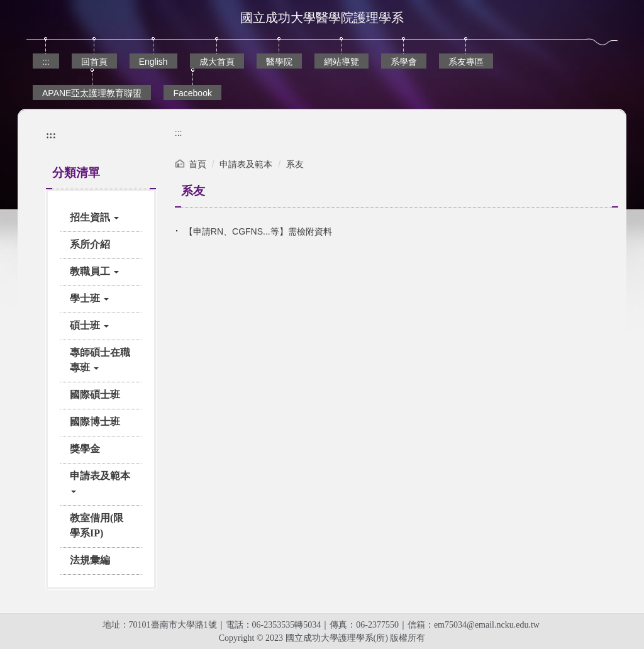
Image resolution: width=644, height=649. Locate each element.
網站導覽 (341, 62)
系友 (295, 164)
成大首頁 (217, 62)
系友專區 (466, 62)
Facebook (192, 93)
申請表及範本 (246, 164)
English (153, 62)
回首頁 (94, 62)
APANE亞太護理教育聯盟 (92, 93)
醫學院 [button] (279, 62)
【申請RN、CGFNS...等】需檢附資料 (258, 231)
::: (46, 62)
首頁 (197, 164)
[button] (101, 218)
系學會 (404, 62)
